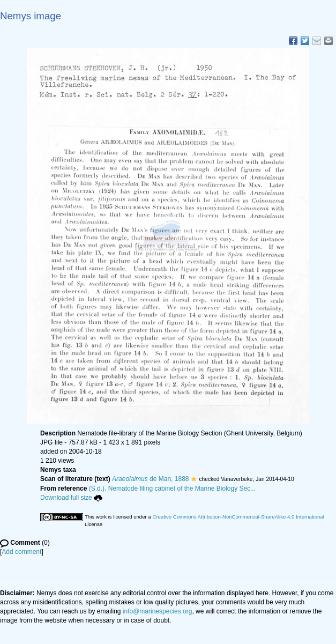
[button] (194, 479)
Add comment (21, 552)
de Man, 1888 (150, 479)
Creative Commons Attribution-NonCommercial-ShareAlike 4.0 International (238, 517)
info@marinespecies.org (158, 611)
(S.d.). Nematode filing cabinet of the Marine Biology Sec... (173, 488)
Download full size (71, 498)
